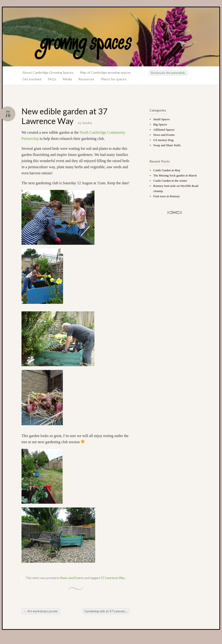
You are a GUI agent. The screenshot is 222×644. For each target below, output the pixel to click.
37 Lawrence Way (113, 578)
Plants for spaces (114, 79)
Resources (86, 79)
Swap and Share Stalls (167, 145)
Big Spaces (160, 124)
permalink (178, 73)
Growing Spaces (111, 37)
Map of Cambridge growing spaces (105, 72)
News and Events (72, 578)
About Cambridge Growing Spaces (48, 72)
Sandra (87, 123)
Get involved (32, 79)
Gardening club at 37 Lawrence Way (107, 611)
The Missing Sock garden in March (175, 175)
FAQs (52, 79)
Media (67, 79)
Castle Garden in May (167, 170)
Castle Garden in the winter (170, 181)
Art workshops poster (41, 611)
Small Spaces (162, 119)
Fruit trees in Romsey (166, 196)
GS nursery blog (163, 140)
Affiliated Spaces (164, 130)
